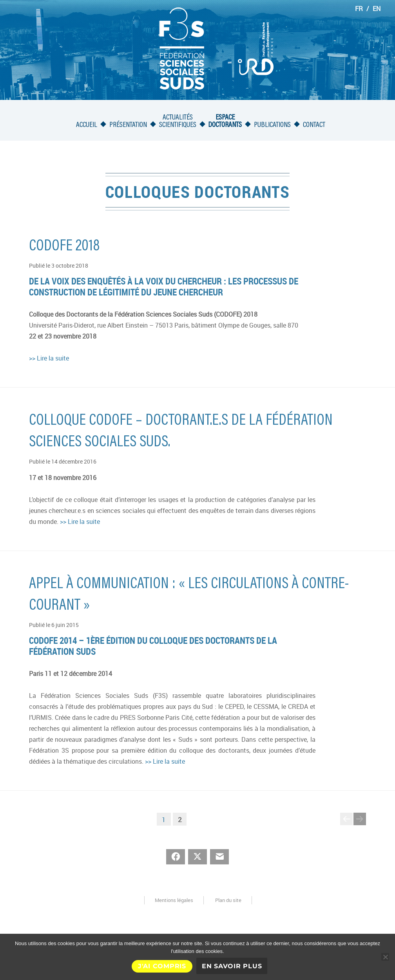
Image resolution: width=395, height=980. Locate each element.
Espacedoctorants (225, 121)
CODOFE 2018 (64, 247)
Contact (314, 125)
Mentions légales (174, 900)
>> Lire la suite (49, 358)
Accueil (87, 125)
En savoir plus (232, 966)
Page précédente (346, 825)
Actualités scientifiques (178, 121)
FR (359, 9)
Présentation (128, 125)
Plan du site (228, 900)
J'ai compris (162, 966)
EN (377, 9)
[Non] (385, 957)
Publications (272, 125)
